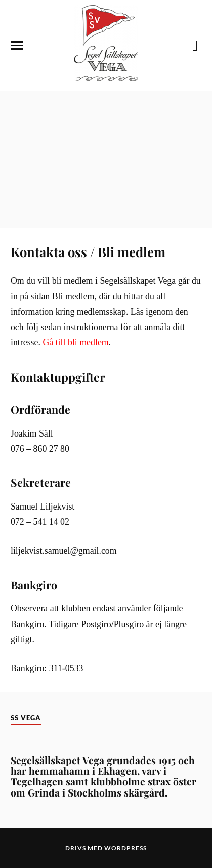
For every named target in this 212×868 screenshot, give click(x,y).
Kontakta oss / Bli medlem (88, 251)
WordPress (125, 848)
